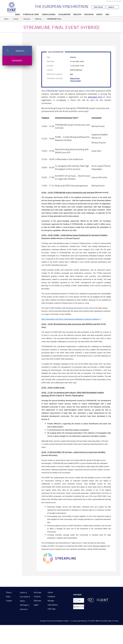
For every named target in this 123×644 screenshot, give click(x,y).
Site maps (38, 592)
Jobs (107, 14)
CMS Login (52, 609)
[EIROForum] (79, 600)
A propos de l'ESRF (31, 14)
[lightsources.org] (79, 607)
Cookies (9, 601)
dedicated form (95, 97)
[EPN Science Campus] (91, 600)
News (18, 14)
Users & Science (49, 14)
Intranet (23, 609)
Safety (22, 601)
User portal (24, 597)
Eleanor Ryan (75, 78)
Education (89, 14)
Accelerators (64, 14)
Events (99, 14)
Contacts (37, 597)
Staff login (24, 605)
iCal (71, 74)
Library (22, 592)
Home (6, 19)
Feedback (51, 597)
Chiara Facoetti (75, 81)
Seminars (27, 19)
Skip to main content (114, 1)
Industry (77, 14)
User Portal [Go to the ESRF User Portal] (98, 7)
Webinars (39, 19)
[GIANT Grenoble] (103, 600)
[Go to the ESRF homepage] (12, 7)
